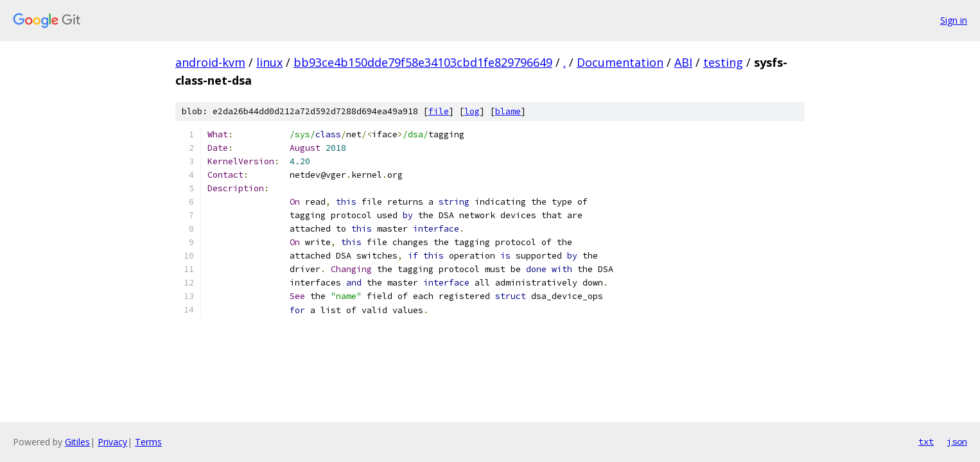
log (472, 111)
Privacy (112, 442)
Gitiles (77, 442)
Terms (148, 442)
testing (723, 62)
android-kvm (210, 62)
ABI (683, 62)
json (957, 441)
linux (269, 62)
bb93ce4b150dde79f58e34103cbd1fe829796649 (423, 62)
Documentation (620, 62)
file (439, 111)
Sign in (954, 20)
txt (926, 441)
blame (508, 111)
